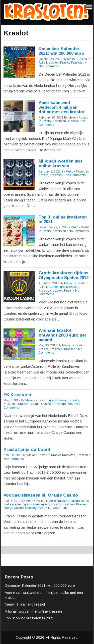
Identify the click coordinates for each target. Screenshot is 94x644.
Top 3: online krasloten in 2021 (63, 220)
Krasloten (78, 63)
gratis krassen (70, 287)
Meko (71, 59)
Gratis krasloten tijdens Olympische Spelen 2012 (64, 275)
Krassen (73, 121)
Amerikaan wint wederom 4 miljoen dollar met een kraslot (62, 107)
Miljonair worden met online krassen (61, 164)
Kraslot (65, 63)
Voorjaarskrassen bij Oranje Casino (41, 495)
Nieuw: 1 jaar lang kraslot (25, 604)
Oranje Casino (41, 404)
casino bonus (80, 501)
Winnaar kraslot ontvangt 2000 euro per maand (63, 335)
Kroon (68, 291)
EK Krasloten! (18, 395)
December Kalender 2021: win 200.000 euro (61, 51)
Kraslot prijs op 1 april (27, 449)
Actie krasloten (49, 63)
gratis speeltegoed (37, 504)
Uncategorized (63, 404)
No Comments (49, 66)
